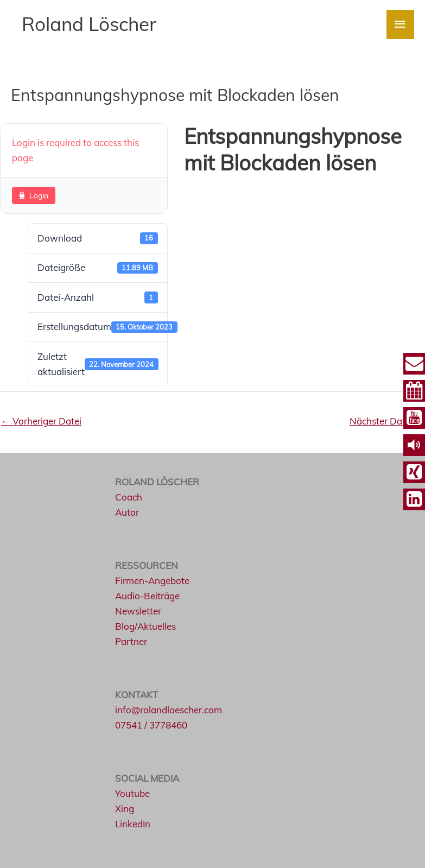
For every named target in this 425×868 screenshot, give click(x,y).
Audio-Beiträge (147, 596)
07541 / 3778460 (151, 725)
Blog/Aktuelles (145, 626)
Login (34, 195)
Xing (125, 809)
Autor (127, 512)
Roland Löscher (89, 24)
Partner (131, 641)
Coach (129, 497)
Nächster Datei (387, 421)
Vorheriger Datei (41, 421)
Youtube (132, 793)
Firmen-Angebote (152, 581)
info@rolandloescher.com (169, 710)
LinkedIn (133, 824)
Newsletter (138, 611)
